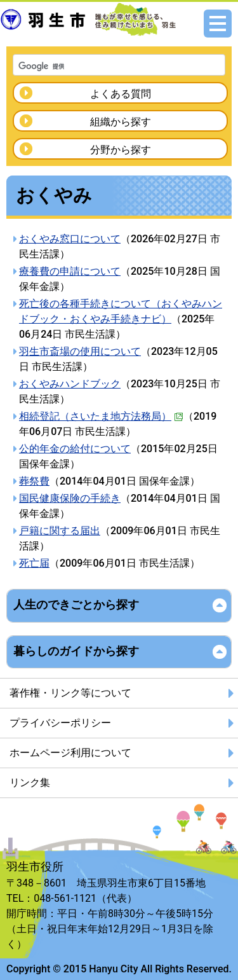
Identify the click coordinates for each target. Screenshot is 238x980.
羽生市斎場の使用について (80, 351)
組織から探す (121, 122)
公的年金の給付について (75, 449)
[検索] (102, 66)
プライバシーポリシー (60, 723)
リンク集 (30, 783)
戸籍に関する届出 (60, 531)
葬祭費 (34, 481)
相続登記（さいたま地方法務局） (101, 416)
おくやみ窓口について (70, 239)
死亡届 (34, 563)
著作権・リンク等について (70, 693)
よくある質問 (121, 94)
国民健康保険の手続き (70, 498)
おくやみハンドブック (70, 384)
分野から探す (121, 150)
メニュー (218, 24)
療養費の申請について (70, 271)
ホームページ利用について (70, 753)
